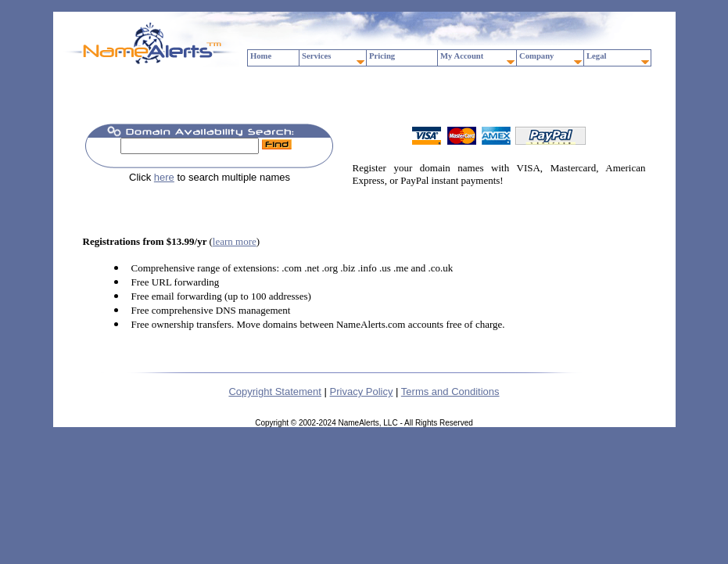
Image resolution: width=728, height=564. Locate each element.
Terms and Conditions (450, 392)
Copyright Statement (275, 392)
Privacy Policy (362, 392)
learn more (235, 241)
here (164, 177)
